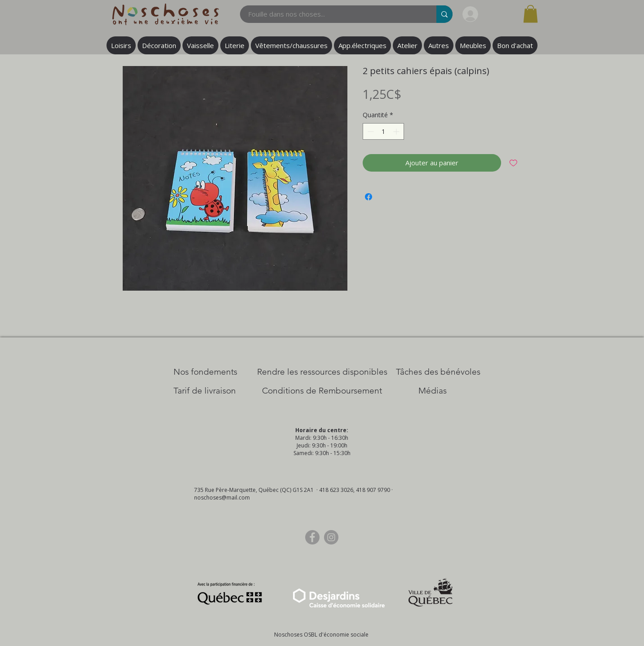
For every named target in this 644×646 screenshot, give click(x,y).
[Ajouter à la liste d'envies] (513, 163)
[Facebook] (312, 537)
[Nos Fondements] (205, 372)
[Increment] (397, 131)
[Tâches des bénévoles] (438, 372)
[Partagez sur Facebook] (369, 197)
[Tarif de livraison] (205, 391)
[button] (531, 14)
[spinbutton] (383, 131)
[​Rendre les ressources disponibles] (322, 372)
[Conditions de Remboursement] (322, 391)
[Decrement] (370, 131)
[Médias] (433, 391)
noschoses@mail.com (222, 498)
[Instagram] (331, 537)
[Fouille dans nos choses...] (333, 14)
